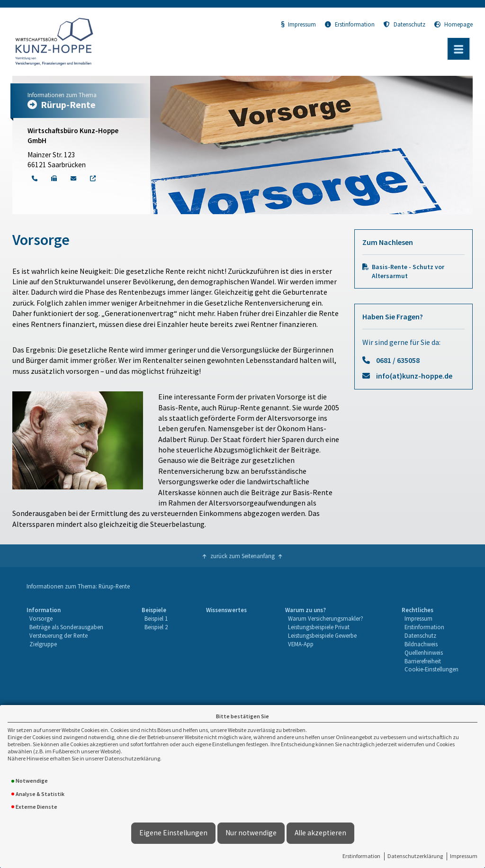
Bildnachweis (421, 644)
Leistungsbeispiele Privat (319, 627)
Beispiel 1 (156, 618)
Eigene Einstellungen (173, 833)
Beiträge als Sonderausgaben (66, 627)
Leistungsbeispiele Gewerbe (322, 635)
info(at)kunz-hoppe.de (414, 376)
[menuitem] (65, 640)
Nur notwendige (251, 833)
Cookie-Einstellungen (431, 669)
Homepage (454, 24)
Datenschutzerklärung (415, 856)
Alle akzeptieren (320, 833)
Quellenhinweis (424, 652)
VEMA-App (301, 644)
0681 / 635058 (398, 360)
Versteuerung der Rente (58, 635)
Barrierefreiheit (423, 661)
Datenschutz (404, 24)
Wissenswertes (226, 610)
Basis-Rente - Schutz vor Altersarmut (408, 271)
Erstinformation (361, 856)
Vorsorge (41, 618)
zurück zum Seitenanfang (242, 556)
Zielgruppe (43, 644)
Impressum (464, 856)
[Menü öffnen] (458, 49)
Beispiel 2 (156, 627)
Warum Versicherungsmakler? (326, 618)
